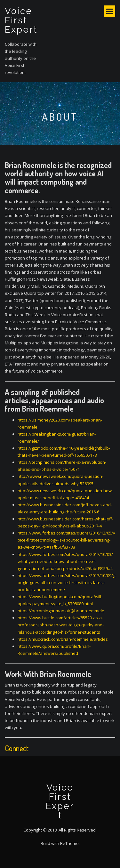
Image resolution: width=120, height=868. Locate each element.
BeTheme (69, 843)
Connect (17, 748)
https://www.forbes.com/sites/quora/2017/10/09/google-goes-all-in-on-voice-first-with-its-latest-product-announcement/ (66, 583)
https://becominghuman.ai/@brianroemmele (61, 611)
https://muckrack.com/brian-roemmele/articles (63, 639)
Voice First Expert (21, 20)
